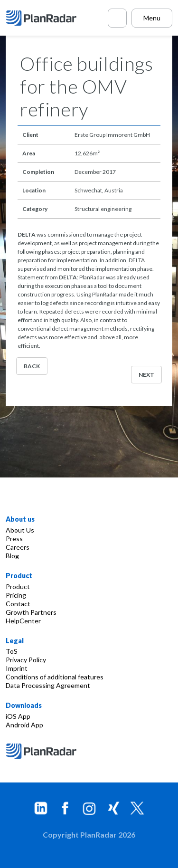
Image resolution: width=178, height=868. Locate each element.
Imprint (17, 668)
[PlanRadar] (42, 18)
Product (18, 587)
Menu (152, 18)
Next (146, 375)
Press (14, 539)
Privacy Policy (26, 660)
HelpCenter (23, 621)
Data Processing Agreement (48, 685)
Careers (18, 547)
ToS (12, 651)
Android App (24, 725)
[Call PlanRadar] (117, 18)
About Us (20, 530)
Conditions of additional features (55, 677)
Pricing (16, 595)
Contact (18, 604)
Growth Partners (31, 612)
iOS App (18, 716)
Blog (12, 556)
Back (32, 366)
